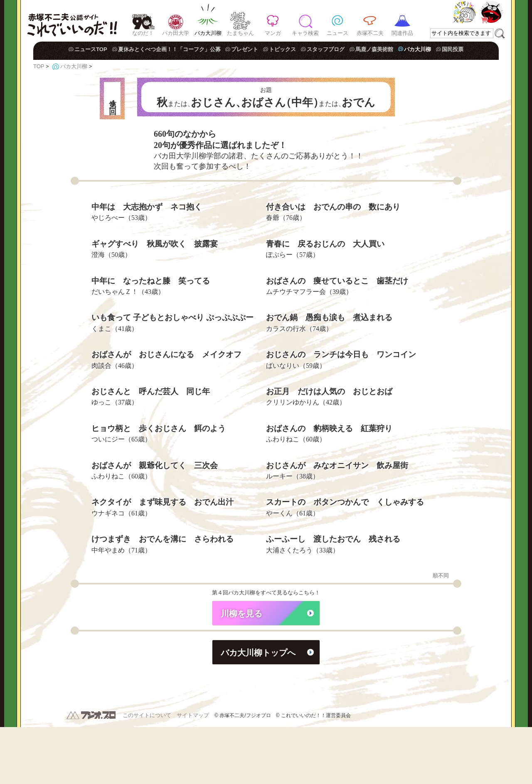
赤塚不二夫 (370, 33)
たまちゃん (240, 33)
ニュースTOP (91, 49)
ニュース (337, 33)
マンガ (273, 33)
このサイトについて (147, 772)
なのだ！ (143, 33)
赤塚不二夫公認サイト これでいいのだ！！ (72, 21)
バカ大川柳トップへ (258, 710)
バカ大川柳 (208, 33)
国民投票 (453, 49)
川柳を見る (241, 671)
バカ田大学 (176, 33)
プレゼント (245, 49)
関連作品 (402, 33)
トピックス (282, 49)
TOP (39, 66)
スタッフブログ (326, 49)
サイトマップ (193, 772)
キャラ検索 (305, 33)
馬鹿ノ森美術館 (374, 49)
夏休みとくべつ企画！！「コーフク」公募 (169, 49)
